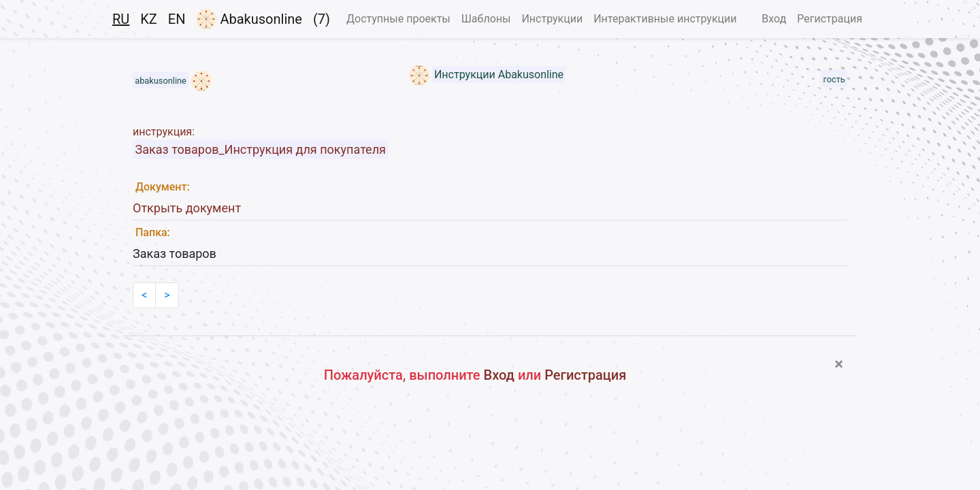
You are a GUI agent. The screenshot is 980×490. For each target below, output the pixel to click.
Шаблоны (486, 19)
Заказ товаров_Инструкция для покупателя (261, 149)
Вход (774, 19)
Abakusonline (249, 19)
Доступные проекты (398, 19)
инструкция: (164, 132)
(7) (322, 19)
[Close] (839, 364)
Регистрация (830, 19)
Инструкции (552, 19)
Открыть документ (187, 208)
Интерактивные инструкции (665, 19)
